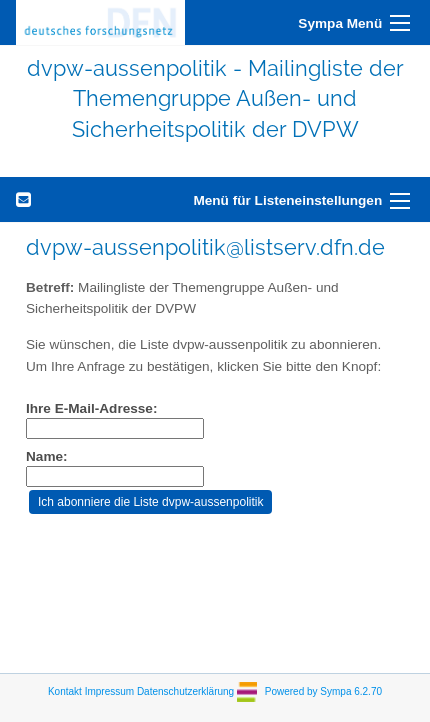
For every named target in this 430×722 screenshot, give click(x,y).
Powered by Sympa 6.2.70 (323, 691)
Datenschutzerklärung (185, 691)
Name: (47, 456)
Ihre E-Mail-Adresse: (91, 408)
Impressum (109, 691)
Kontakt (65, 691)
